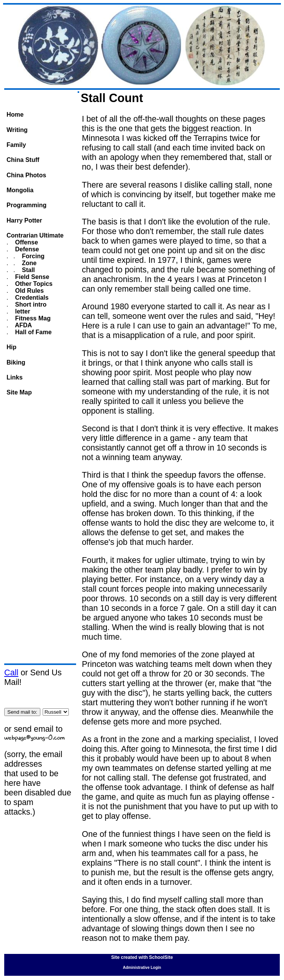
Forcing (32, 256)
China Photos (26, 175)
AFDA (23, 325)
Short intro (30, 304)
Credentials (31, 298)
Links (15, 377)
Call (11, 673)
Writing (17, 130)
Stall (28, 270)
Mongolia (20, 190)
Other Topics (33, 284)
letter (22, 311)
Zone (29, 263)
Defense (26, 249)
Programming (27, 205)
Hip (12, 347)
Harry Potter (24, 220)
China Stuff (23, 160)
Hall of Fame (33, 332)
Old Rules (29, 291)
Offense (26, 242)
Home (15, 115)
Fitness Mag (32, 318)
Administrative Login (142, 968)
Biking (16, 362)
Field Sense (31, 277)
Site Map (19, 392)
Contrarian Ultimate (35, 235)
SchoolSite (161, 957)
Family (16, 145)
